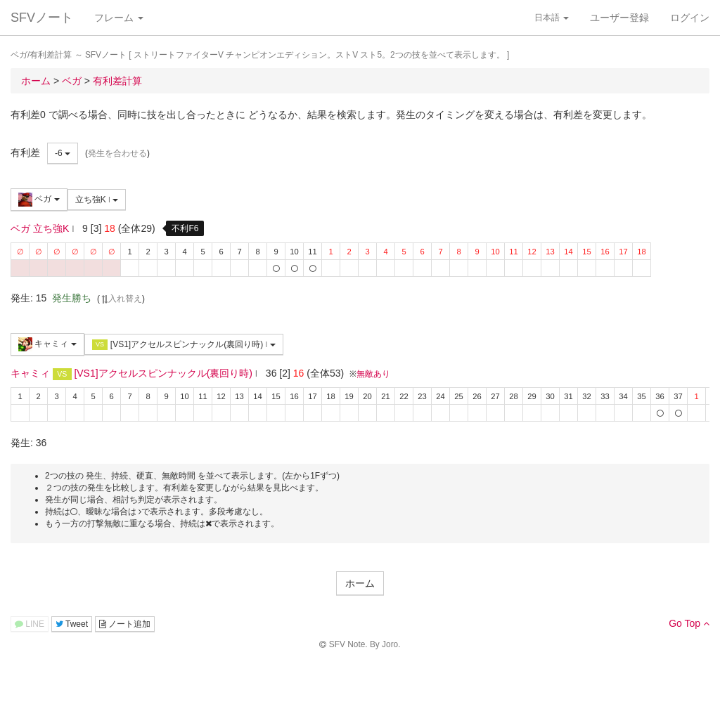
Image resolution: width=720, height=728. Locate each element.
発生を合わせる (117, 153)
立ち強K (97, 200)
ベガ (39, 200)
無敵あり (373, 374)
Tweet (72, 624)
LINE (30, 624)
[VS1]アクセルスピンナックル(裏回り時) (184, 345)
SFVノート (42, 18)
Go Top (689, 623)
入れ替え (121, 299)
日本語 (552, 18)
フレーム (119, 18)
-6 (63, 153)
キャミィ (47, 344)
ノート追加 (125, 624)
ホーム (360, 583)
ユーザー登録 (619, 18)
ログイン (690, 18)
